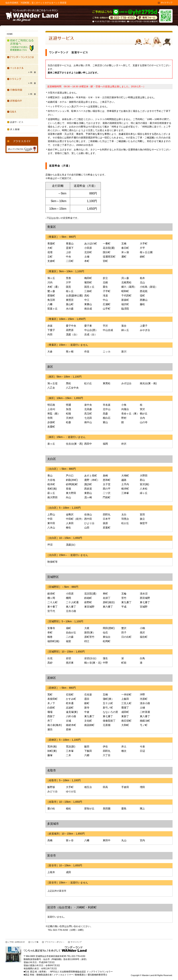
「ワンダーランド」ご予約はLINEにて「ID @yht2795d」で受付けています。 (125, 12)
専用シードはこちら (147, 18)
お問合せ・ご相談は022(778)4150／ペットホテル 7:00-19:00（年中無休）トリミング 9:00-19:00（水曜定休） (123, 18)
